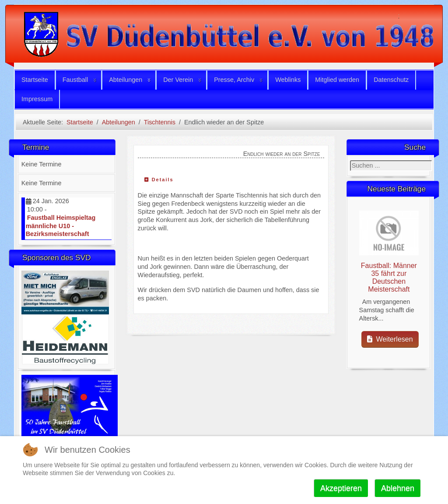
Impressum (37, 99)
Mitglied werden (337, 80)
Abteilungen (126, 80)
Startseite (35, 80)
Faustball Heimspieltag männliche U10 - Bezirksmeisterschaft (61, 226)
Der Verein (178, 80)
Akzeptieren (341, 488)
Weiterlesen (390, 339)
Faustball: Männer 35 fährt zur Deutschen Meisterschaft (389, 277)
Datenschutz (391, 80)
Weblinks (288, 80)
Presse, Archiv (234, 80)
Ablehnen (398, 488)
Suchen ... (350, 160)
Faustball (75, 80)
